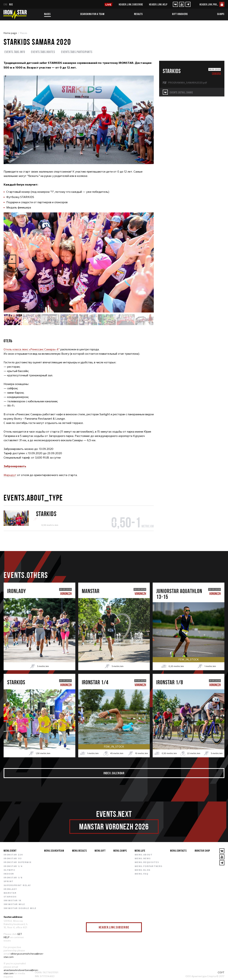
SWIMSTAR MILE (14, 904)
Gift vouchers (180, 14)
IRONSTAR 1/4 (13, 866)
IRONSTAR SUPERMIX (17, 862)
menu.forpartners (149, 866)
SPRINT (9, 882)
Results (138, 14)
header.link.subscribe (131, 4)
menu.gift (100, 851)
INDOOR (9, 874)
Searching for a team (92, 14)
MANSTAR (10, 893)
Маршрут (10, 475)
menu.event (10, 851)
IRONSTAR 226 (13, 855)
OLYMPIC (9, 870)
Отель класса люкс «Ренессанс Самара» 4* (32, 349)
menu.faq (141, 874)
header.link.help (158, 4)
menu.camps (120, 851)
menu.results (80, 851)
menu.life (140, 851)
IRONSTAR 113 (13, 859)
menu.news (143, 859)
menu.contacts (178, 851)
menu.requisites (147, 862)
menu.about (144, 855)
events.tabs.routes (43, 52)
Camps (221, 14)
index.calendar (114, 773)
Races (47, 14)
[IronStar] (15, 15)
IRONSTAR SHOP (202, 851)
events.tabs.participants (77, 52)
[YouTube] (182, 4)
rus (11, 4)
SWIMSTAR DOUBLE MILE (20, 908)
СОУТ (221, 972)
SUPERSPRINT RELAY (17, 886)
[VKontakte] (175, 4)
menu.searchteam (54, 851)
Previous (12, 259)
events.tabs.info (15, 52)
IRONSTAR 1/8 (13, 878)
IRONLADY (10, 889)
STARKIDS (46, 514)
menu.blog (143, 870)
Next (12, 268)
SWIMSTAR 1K (13, 901)
